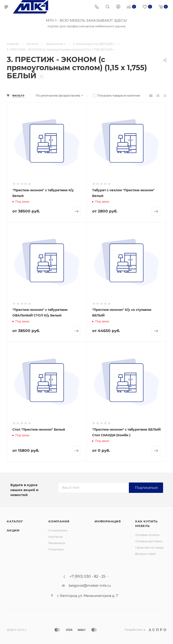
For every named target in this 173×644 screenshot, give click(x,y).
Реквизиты (57, 543)
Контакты (56, 537)
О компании (58, 530)
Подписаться (146, 488)
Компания (59, 521)
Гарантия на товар (149, 547)
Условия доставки (149, 541)
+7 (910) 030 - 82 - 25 (88, 577)
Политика (56, 549)
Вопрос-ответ (146, 554)
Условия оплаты (147, 535)
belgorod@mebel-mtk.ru (90, 585)
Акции (13, 530)
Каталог (15, 521)
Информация (108, 521)
